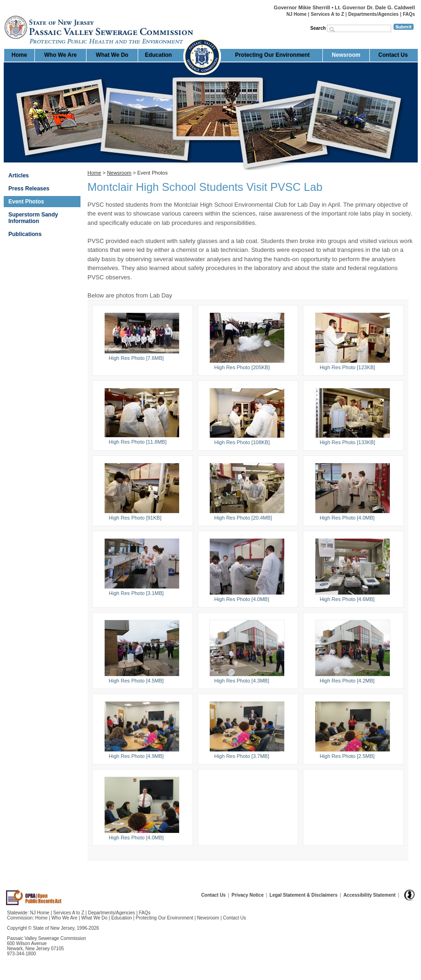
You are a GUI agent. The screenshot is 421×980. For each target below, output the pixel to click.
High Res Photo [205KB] (242, 367)
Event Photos (26, 202)
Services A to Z (327, 14)
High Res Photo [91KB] (135, 518)
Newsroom (346, 55)
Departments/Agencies (374, 14)
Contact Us (393, 55)
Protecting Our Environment (272, 55)
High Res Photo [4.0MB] (347, 518)
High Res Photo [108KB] (242, 442)
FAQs (409, 14)
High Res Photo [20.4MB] (243, 518)
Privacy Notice (248, 895)
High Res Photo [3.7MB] (241, 756)
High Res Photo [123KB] (347, 367)
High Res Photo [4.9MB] (136, 756)
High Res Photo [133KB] (347, 442)
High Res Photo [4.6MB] (347, 599)
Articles (19, 176)
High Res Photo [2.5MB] (347, 756)
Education (158, 55)
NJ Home (297, 14)
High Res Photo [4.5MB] (136, 681)
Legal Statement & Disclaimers (303, 895)
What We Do (112, 55)
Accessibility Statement (369, 895)
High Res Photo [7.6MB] (136, 358)
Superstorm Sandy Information (33, 218)
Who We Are (60, 55)
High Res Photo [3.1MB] (136, 593)
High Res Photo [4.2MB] (347, 681)
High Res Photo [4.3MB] (241, 681)
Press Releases (29, 189)
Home (4, 12)
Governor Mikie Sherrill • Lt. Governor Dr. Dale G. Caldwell (344, 7)
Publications (25, 234)
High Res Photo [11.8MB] (138, 442)
